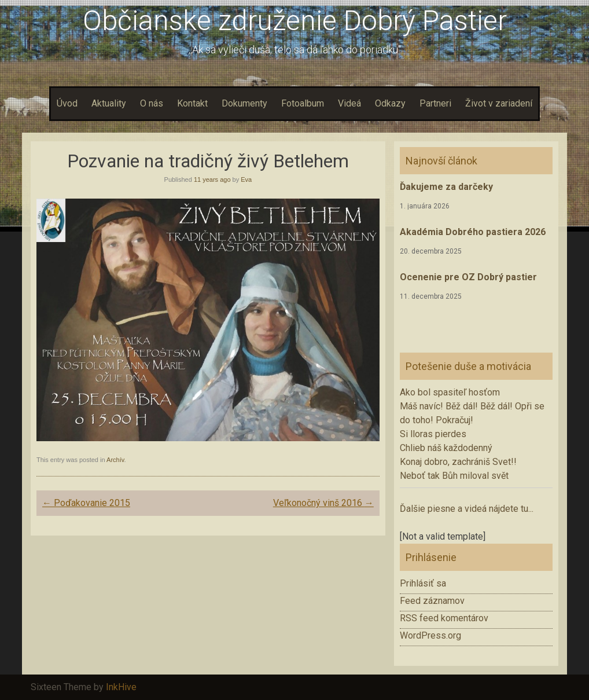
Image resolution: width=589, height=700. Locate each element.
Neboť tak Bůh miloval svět (454, 476)
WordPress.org (430, 635)
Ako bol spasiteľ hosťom (450, 392)
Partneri (435, 103)
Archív (115, 460)
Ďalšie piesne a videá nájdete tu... (467, 509)
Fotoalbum (303, 103)
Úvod (67, 103)
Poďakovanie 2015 (86, 503)
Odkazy (390, 103)
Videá (349, 103)
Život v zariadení (499, 103)
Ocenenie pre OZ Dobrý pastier (468, 277)
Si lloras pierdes (433, 434)
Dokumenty (244, 103)
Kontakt (192, 103)
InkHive (121, 687)
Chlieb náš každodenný (446, 448)
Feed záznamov (432, 601)
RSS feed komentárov (444, 618)
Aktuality (109, 103)
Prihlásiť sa (423, 583)
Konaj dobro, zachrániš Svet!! (458, 462)
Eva (246, 179)
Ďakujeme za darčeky (446, 187)
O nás (152, 103)
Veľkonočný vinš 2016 (323, 503)
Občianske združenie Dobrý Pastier (295, 21)
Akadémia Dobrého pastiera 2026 (473, 232)
